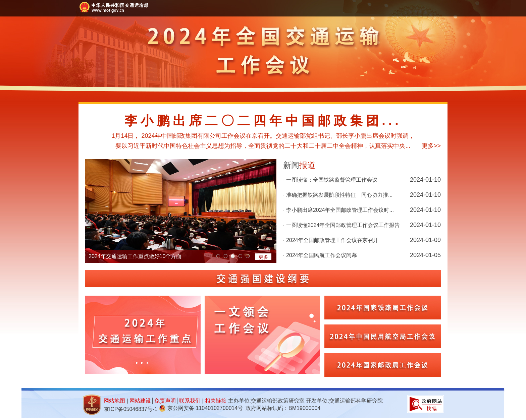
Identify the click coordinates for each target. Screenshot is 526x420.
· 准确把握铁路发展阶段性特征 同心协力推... (338, 195)
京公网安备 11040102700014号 (205, 408)
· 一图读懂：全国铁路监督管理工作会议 (330, 180)
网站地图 (114, 401)
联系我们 (190, 401)
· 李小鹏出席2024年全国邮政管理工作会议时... (338, 210)
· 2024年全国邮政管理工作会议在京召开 (331, 240)
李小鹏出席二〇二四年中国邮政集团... (263, 121)
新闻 (299, 165)
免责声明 (165, 401)
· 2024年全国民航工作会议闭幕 (320, 255)
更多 (263, 257)
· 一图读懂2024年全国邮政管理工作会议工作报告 (341, 225)
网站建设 (140, 401)
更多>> (431, 146)
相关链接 (216, 401)
